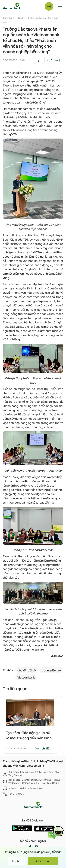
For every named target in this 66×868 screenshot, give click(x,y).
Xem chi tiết (43, 748)
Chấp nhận (43, 861)
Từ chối (16, 861)
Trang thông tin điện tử (14, 18)
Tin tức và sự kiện (36, 18)
